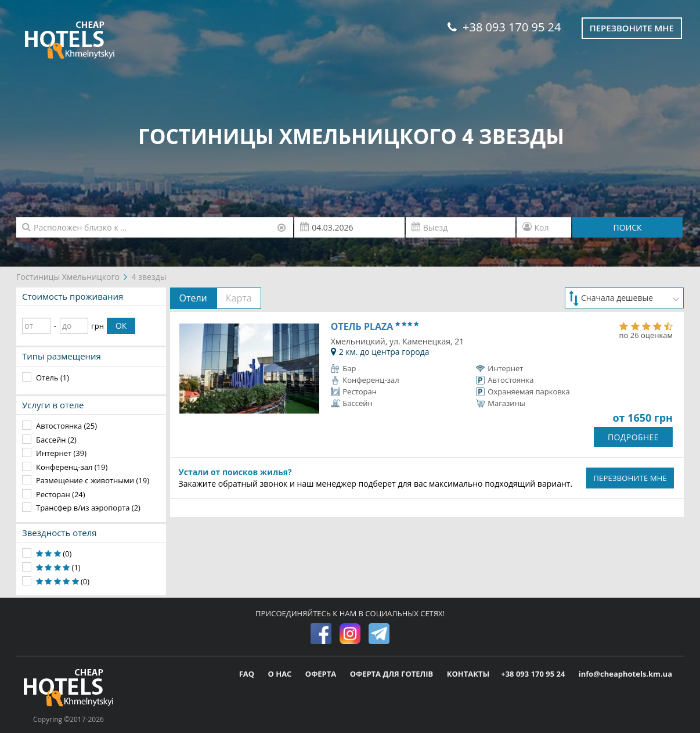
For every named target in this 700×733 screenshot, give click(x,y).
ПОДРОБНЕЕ (633, 437)
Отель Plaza (375, 326)
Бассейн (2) (56, 440)
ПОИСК (628, 227)
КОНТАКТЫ (468, 674)
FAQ (248, 674)
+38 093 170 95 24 (504, 27)
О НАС (280, 674)
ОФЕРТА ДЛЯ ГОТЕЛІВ (393, 674)
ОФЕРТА (322, 674)
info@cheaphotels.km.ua (625, 674)
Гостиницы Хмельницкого (68, 277)
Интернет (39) (61, 453)
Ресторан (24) (61, 494)
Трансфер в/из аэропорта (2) (88, 508)
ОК (121, 326)
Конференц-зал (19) (72, 467)
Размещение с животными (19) (93, 480)
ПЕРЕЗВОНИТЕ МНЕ (630, 478)
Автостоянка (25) (66, 426)
